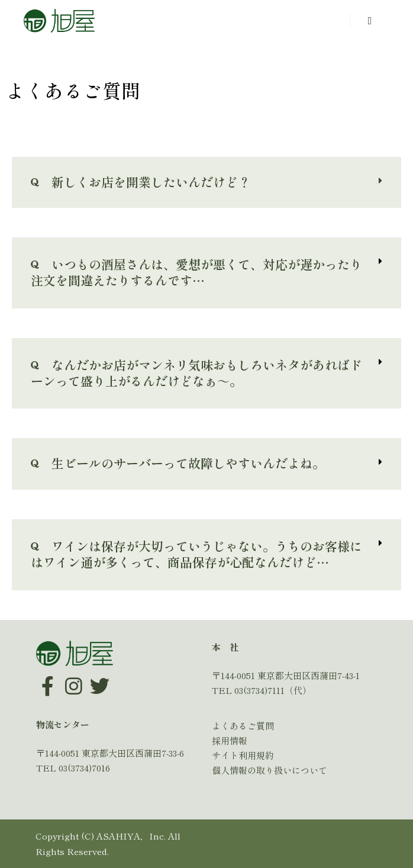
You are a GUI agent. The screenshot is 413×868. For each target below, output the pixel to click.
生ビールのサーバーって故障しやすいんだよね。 (178, 463)
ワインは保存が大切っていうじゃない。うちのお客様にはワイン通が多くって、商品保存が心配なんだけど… (196, 554)
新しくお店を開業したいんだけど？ (141, 182)
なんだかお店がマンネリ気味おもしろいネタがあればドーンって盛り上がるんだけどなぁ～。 (196, 373)
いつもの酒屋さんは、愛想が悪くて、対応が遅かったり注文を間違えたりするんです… (196, 272)
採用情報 (230, 740)
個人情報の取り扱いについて (270, 770)
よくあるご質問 (243, 726)
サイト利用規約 (243, 755)
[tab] (206, 182)
